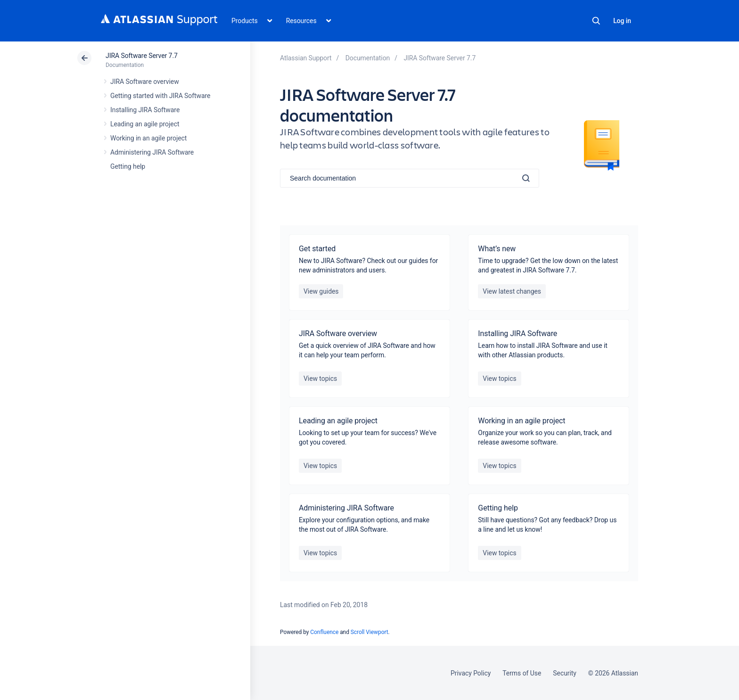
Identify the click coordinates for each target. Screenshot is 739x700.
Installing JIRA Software (145, 110)
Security (565, 673)
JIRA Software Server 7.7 (142, 56)
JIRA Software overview (145, 82)
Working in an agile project (148, 138)
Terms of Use (522, 673)
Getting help (128, 166)
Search (596, 21)
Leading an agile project (145, 124)
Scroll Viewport (369, 632)
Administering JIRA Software (152, 152)
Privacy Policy (471, 673)
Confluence (324, 632)
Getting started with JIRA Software (160, 96)
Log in (622, 21)
